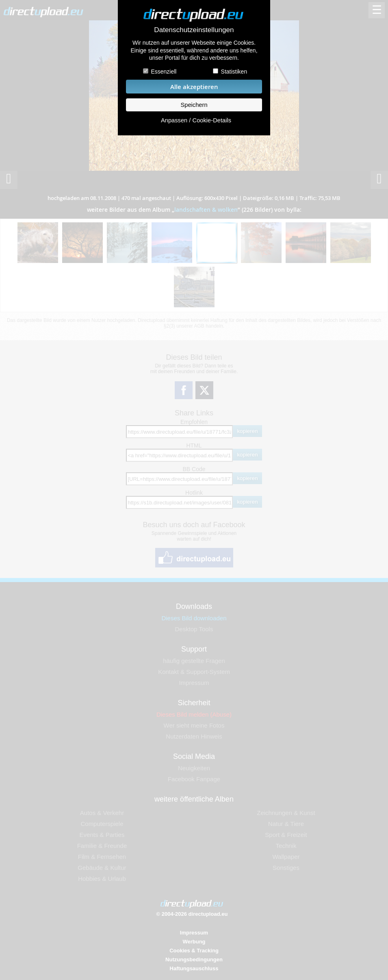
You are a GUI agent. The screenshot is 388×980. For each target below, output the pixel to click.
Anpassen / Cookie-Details (196, 120)
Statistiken (234, 72)
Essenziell (164, 72)
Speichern (194, 105)
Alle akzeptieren (194, 87)
